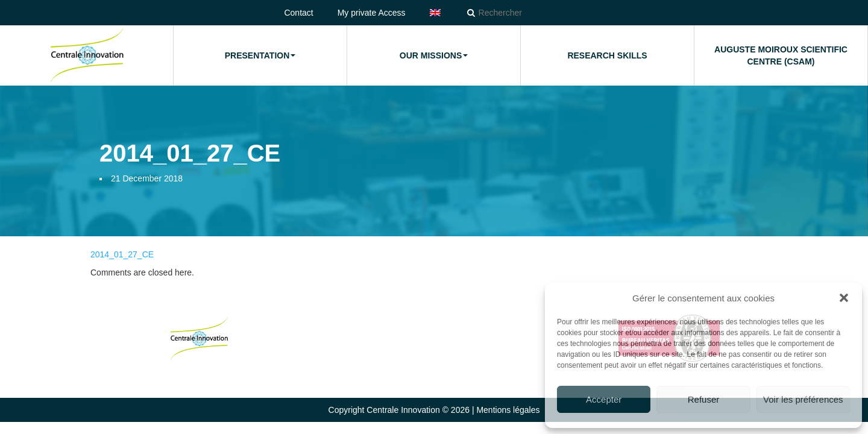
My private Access (372, 13)
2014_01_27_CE (122, 254)
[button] (844, 298)
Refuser (704, 399)
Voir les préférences (803, 399)
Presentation (260, 55)
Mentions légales (508, 410)
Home (87, 55)
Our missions (434, 55)
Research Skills (607, 55)
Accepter (604, 399)
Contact (298, 13)
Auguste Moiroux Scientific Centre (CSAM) (781, 55)
